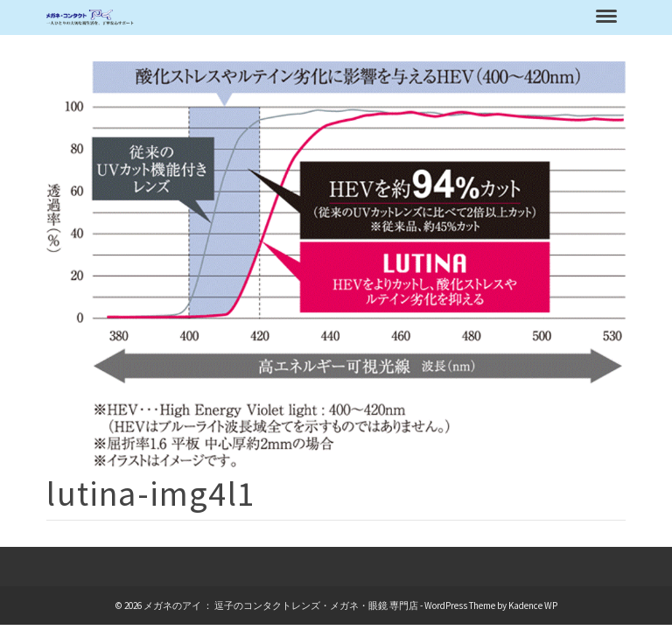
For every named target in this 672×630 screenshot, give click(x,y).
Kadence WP (533, 605)
